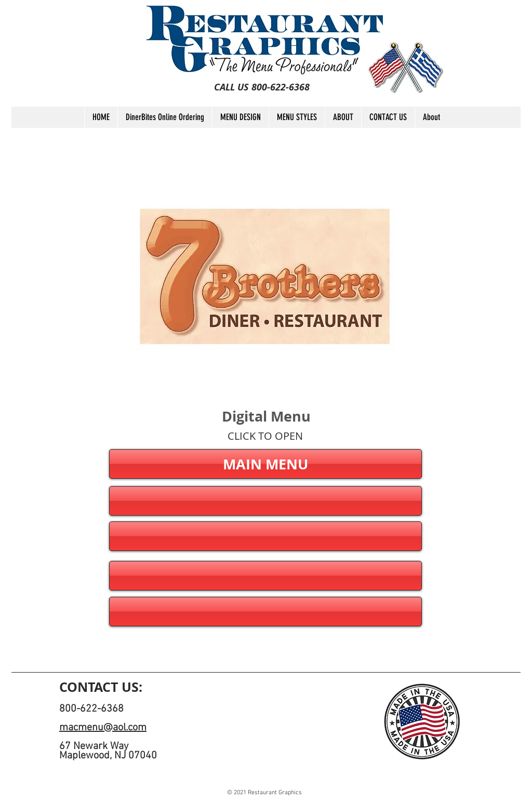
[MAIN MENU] (265, 464)
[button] (265, 501)
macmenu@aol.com (103, 728)
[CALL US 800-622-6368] (262, 87)
